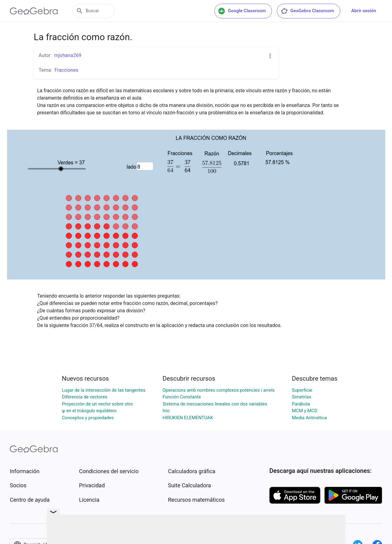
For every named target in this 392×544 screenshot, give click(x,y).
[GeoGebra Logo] (34, 11)
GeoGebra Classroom (307, 11)
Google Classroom (242, 11)
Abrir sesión (364, 11)
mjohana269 (68, 55)
